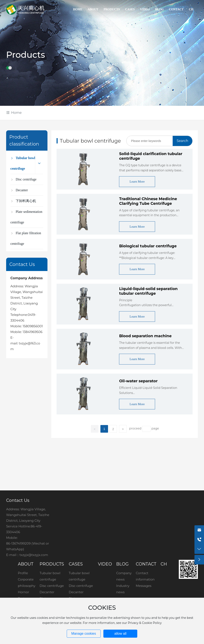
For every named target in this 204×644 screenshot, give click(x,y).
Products (26, 55)
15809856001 (33, 326)
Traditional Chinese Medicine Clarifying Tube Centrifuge (148, 201)
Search (182, 141)
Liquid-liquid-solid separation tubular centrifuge (148, 291)
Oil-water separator (138, 381)
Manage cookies (84, 634)
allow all (120, 634)
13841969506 (33, 332)
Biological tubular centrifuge (148, 246)
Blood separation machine (145, 336)
